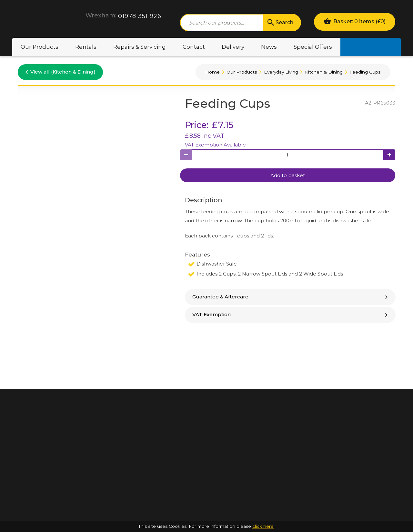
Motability (371, 47)
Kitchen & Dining (324, 72)
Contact (194, 47)
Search (280, 23)
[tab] (290, 297)
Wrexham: (101, 15)
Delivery (233, 47)
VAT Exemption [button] (291, 314)
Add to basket (288, 175)
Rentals (86, 47)
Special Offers (313, 47)
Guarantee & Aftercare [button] (291, 297)
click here (263, 526)
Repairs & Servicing (140, 47)
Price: (197, 125)
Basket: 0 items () (355, 21)
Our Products (40, 47)
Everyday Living (281, 72)
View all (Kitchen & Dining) (60, 72)
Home (212, 72)
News (269, 47)
